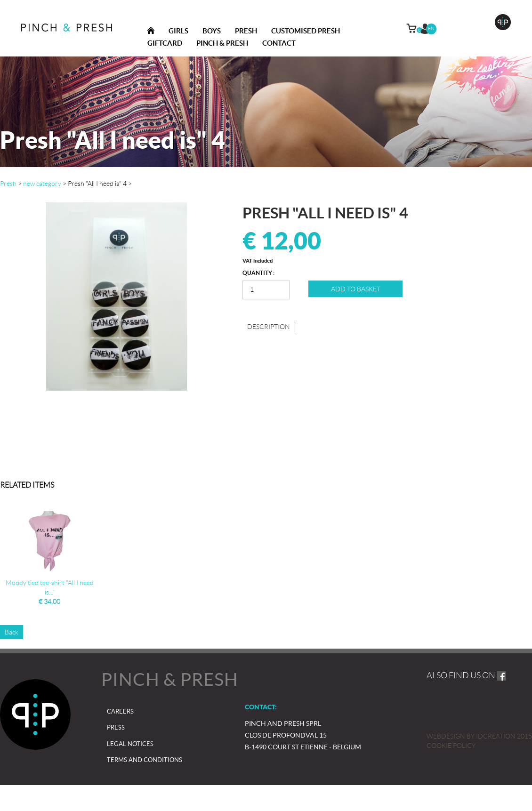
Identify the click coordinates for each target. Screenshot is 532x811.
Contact (279, 43)
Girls (178, 31)
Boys (212, 31)
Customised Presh (306, 31)
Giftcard (165, 43)
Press (116, 727)
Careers (120, 711)
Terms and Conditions (145, 760)
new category (42, 184)
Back (12, 632)
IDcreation (471, 736)
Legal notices (130, 744)
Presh (246, 31)
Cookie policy (451, 746)
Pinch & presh (222, 43)
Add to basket (356, 289)
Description (269, 327)
